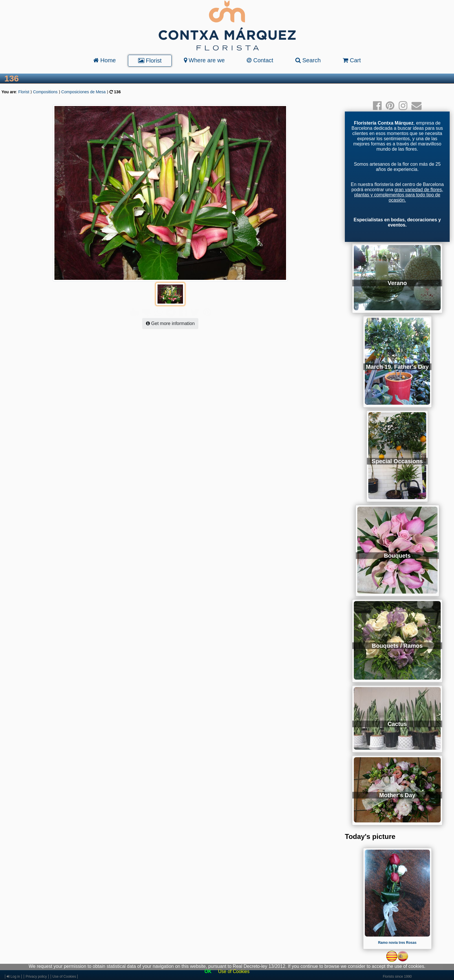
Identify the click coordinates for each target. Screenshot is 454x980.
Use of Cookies (234, 971)
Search (308, 60)
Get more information (170, 312)
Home (105, 60)
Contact (260, 60)
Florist (150, 61)
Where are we (204, 60)
